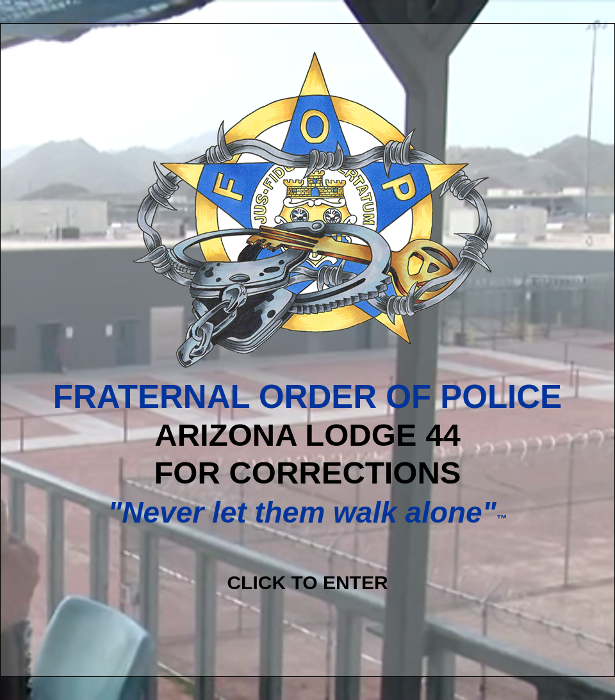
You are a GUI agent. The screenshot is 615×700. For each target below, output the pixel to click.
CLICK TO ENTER (307, 582)
